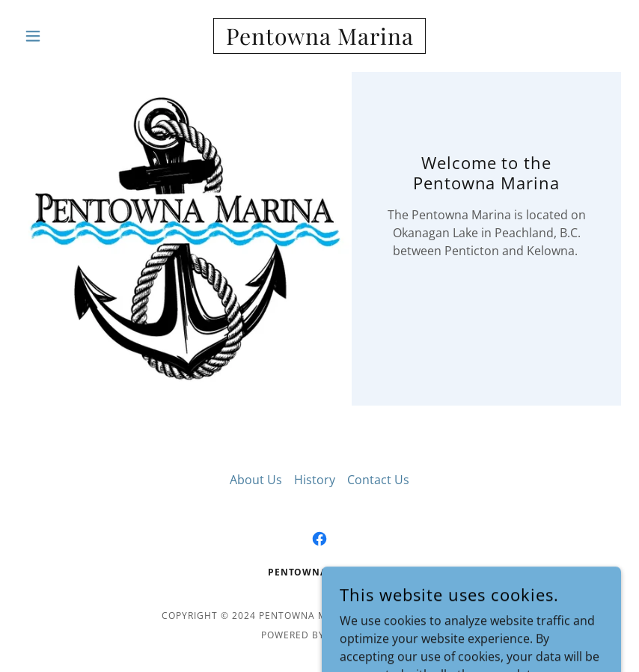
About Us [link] (256, 480)
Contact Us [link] (378, 480)
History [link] (315, 480)
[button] (63, 36)
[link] (319, 40)
